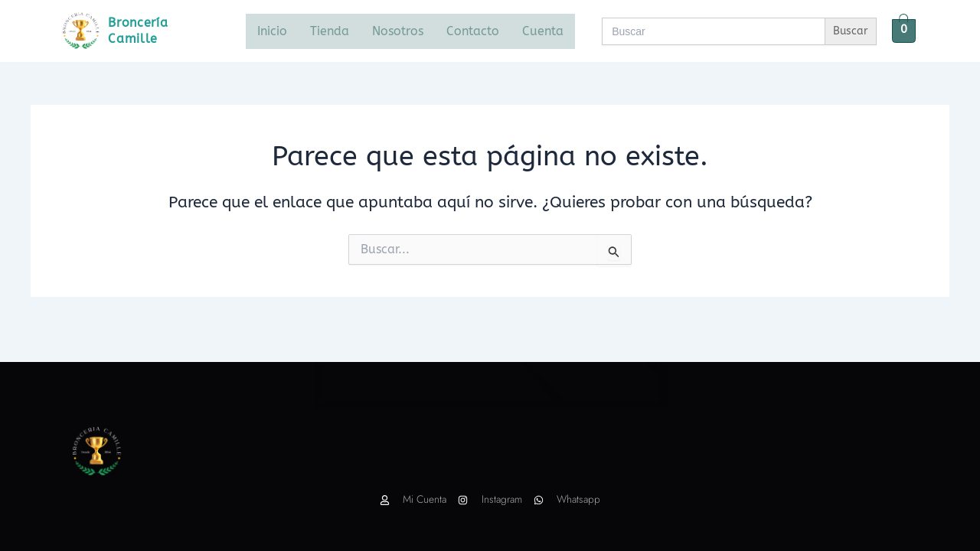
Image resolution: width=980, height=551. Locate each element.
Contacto (473, 31)
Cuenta (543, 31)
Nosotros (398, 31)
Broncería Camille (139, 30)
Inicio (272, 31)
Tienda (330, 31)
